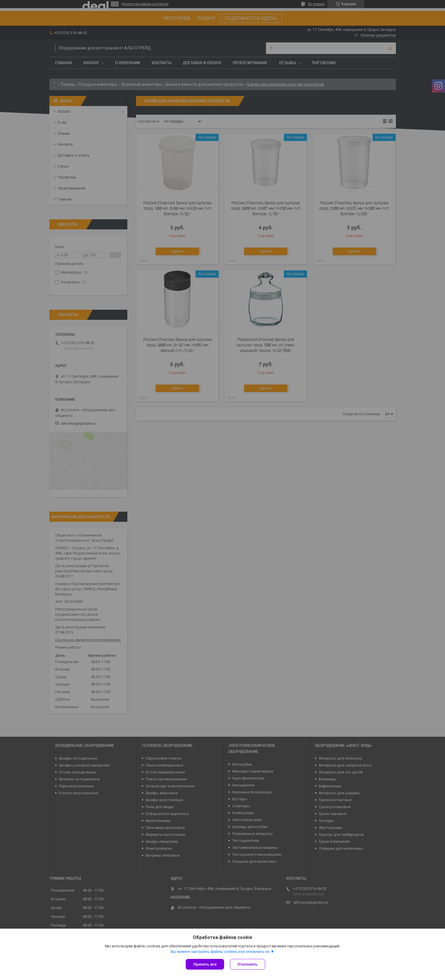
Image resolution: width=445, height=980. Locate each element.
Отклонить (247, 964)
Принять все (205, 964)
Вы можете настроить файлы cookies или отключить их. (221, 952)
